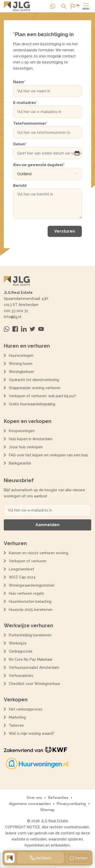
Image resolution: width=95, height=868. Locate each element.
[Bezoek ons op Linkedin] (24, 329)
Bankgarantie (20, 463)
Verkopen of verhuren (28, 561)
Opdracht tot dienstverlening (34, 380)
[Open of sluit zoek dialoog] (64, 6)
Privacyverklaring (71, 804)
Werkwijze (18, 643)
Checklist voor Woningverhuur (35, 684)
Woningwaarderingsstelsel (32, 585)
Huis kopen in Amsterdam (31, 439)
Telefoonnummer (30, 123)
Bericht (20, 186)
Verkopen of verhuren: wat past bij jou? (42, 396)
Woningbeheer (22, 372)
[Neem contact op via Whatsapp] (53, 6)
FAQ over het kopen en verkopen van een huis (48, 455)
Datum (20, 144)
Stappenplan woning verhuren (35, 388)
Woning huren (21, 364)
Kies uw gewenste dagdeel (39, 165)
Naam (19, 82)
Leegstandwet (22, 569)
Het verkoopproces (26, 709)
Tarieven (16, 725)
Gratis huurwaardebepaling (32, 404)
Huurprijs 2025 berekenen (31, 610)
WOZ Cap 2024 (22, 577)
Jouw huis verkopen (26, 447)
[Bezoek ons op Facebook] (15, 329)
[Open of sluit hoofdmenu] (86, 6)
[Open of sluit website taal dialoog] (75, 6)
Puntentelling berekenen (30, 635)
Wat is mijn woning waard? (32, 733)
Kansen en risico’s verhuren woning (39, 553)
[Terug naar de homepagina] (17, 6)
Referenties (58, 798)
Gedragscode (21, 651)
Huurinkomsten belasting (30, 602)
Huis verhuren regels (26, 593)
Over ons (34, 798)
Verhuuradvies (21, 676)
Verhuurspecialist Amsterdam (34, 667)
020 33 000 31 (16, 311)
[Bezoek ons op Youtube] (41, 329)
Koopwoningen (22, 431)
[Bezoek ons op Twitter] (32, 329)
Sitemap (48, 810)
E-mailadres (25, 103)
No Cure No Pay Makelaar (31, 659)
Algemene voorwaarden (30, 804)
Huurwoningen (21, 355)
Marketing (17, 717)
